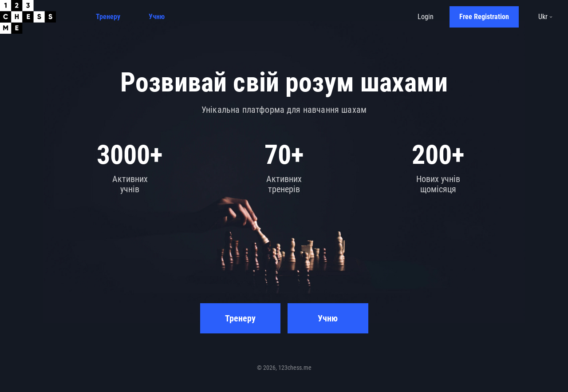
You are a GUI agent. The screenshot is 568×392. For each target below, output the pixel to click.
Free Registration (484, 17)
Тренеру (108, 17)
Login (426, 17)
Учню (157, 17)
